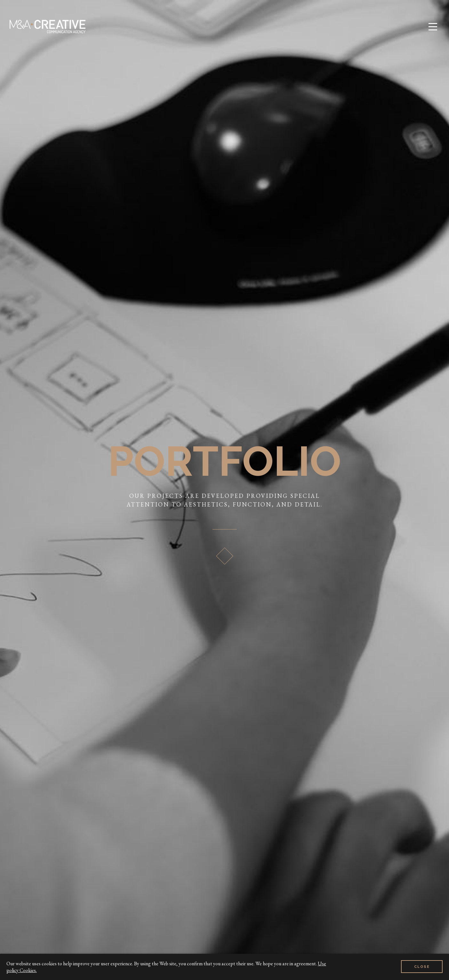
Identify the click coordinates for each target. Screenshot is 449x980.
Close (422, 967)
